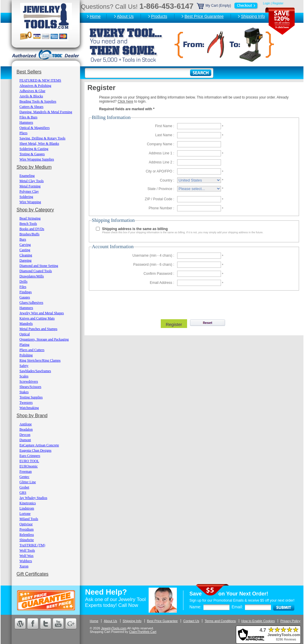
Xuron (24, 566)
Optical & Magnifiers (35, 128)
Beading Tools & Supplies (38, 101)
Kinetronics (28, 503)
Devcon (25, 435)
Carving (25, 245)
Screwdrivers (29, 381)
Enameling (27, 176)
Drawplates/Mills (32, 276)
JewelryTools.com (114, 628)
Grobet (24, 487)
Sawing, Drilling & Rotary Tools (43, 138)
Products (159, 16)
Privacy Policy (290, 621)
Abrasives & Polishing (36, 86)
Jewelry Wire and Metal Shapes (42, 313)
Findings (26, 292)
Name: (195, 607)
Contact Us (191, 621)
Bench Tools (28, 224)
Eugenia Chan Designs (36, 450)
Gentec (25, 477)
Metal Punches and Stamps (39, 329)
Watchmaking (29, 408)
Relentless (27, 535)
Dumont (25, 440)
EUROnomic (29, 466)
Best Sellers (29, 72)
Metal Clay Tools (32, 181)
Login (267, 3)
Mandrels (26, 324)
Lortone (25, 514)
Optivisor (26, 524)
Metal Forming (30, 186)
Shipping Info (253, 16)
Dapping (26, 260)
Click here (125, 101)
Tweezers (26, 403)
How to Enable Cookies (258, 621)
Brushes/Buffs (30, 234)
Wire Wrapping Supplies (37, 159)
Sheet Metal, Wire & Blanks (39, 144)
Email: (237, 607)
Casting (25, 250)
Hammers (26, 122)
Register (278, 3)
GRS (23, 493)
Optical (25, 334)
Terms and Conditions (220, 621)
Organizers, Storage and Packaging (44, 339)
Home (95, 16)
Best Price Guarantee (204, 16)
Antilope (26, 424)
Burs (23, 239)
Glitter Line (28, 482)
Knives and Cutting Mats (37, 318)
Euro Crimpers (30, 456)
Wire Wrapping (30, 202)
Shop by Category (35, 210)
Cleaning (26, 255)
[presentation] (193, 303)
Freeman (26, 472)
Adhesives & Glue (33, 91)
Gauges (25, 297)
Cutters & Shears (32, 107)
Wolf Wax (27, 556)
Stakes (24, 392)
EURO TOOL (29, 461)
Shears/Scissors (31, 387)
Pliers (24, 133)
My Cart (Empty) (228, 6)
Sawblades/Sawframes (35, 371)
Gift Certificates (33, 574)
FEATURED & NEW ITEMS (40, 80)
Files (23, 287)
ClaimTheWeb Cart (143, 632)
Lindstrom (27, 508)
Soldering (26, 197)
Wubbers (26, 561)
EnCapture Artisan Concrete (39, 445)
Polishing (26, 355)
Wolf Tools (27, 550)
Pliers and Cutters (32, 350)
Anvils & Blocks (31, 96)
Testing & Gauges (32, 154)
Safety (24, 366)
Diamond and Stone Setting (39, 266)
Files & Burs (28, 117)
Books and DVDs (32, 229)
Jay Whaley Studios (33, 498)
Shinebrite (27, 540)
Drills (24, 282)
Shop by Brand (32, 416)
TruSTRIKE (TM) (32, 545)
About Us (125, 16)
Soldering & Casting (34, 149)
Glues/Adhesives (31, 303)
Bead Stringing (30, 218)
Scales (24, 376)
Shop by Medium (34, 167)
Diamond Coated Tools (36, 271)
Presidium (27, 529)
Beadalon (26, 429)
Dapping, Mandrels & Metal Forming (46, 112)
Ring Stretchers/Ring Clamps (40, 360)
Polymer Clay (29, 191)
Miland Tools (29, 519)
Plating (25, 345)
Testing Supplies (31, 397)
